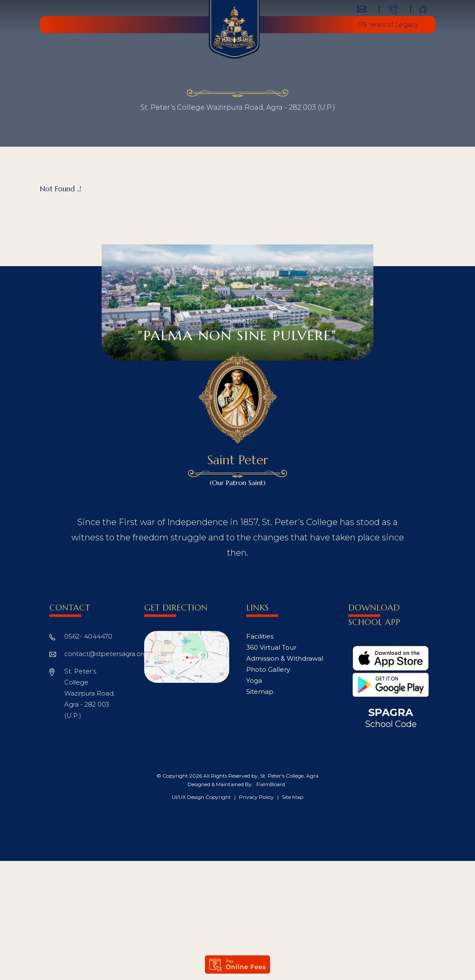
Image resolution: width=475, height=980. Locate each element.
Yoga (254, 680)
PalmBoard (271, 784)
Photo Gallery (268, 669)
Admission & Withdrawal (285, 658)
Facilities (260, 636)
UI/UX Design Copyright (202, 797)
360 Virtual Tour (271, 647)
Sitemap (260, 692)
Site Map (293, 797)
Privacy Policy (257, 797)
